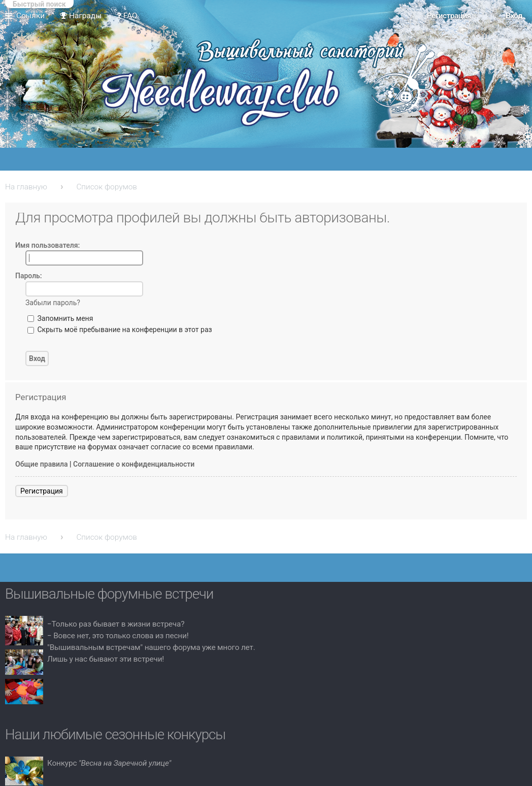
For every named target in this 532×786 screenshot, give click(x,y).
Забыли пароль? (53, 303)
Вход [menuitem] (514, 16)
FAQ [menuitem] (127, 16)
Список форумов (107, 187)
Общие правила (42, 464)
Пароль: (29, 276)
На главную (26, 187)
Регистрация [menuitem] (449, 16)
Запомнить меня (60, 318)
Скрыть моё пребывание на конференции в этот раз (120, 330)
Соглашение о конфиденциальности (134, 464)
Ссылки (30, 16)
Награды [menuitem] (81, 16)
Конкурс (109, 763)
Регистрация (42, 491)
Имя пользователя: (47, 245)
